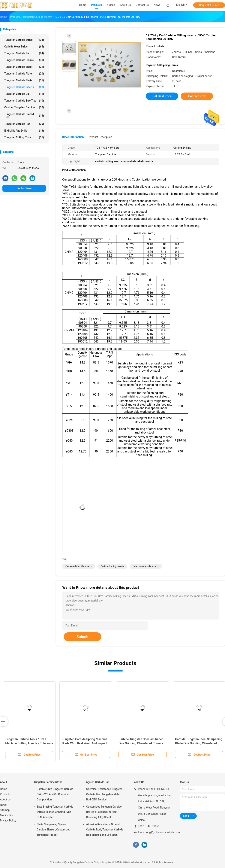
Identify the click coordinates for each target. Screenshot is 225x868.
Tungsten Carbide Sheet (24, 67)
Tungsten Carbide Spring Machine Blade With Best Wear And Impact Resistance (85, 743)
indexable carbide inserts (146, 566)
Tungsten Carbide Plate (24, 74)
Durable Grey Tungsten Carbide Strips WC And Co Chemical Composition (55, 794)
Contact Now (24, 188)
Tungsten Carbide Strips (24, 40)
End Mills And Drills (24, 131)
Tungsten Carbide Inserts (24, 87)
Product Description (100, 137)
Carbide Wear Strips (24, 47)
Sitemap (5, 810)
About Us (5, 799)
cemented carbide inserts (79, 566)
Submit (82, 637)
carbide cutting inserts (112, 566)
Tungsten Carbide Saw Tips (24, 101)
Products (5, 794)
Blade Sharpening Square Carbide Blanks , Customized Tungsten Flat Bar (54, 830)
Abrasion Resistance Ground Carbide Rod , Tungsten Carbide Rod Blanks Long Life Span (105, 830)
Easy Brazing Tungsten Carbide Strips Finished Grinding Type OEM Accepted (55, 812)
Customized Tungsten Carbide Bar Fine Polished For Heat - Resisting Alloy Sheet (104, 812)
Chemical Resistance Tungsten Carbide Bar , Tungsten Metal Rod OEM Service (104, 794)
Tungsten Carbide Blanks (24, 60)
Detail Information (73, 137)
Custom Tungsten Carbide (24, 107)
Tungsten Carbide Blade (24, 80)
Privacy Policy (8, 821)
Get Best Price (162, 96)
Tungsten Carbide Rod (24, 124)
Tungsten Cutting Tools (24, 137)
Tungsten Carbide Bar (24, 53)
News (3, 805)
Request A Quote (209, 5)
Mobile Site (7, 815)
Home (4, 789)
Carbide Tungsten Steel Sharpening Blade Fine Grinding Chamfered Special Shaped (199, 743)
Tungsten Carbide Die (24, 94)
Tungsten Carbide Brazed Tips (24, 116)
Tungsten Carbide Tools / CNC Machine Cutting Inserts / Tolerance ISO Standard (29, 743)
